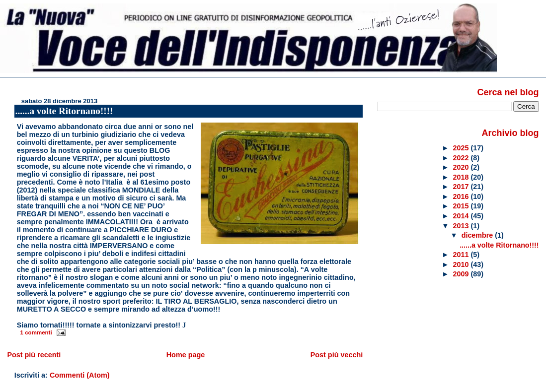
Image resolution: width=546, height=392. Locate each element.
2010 (462, 264)
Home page (186, 355)
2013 (462, 226)
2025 (462, 148)
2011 (462, 255)
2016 (462, 196)
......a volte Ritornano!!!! (64, 111)
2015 (462, 206)
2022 (462, 158)
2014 (462, 216)
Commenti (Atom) (80, 375)
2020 (462, 167)
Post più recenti (34, 355)
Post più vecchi (337, 355)
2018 (462, 177)
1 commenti (36, 332)
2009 (462, 274)
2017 (462, 187)
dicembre (478, 235)
